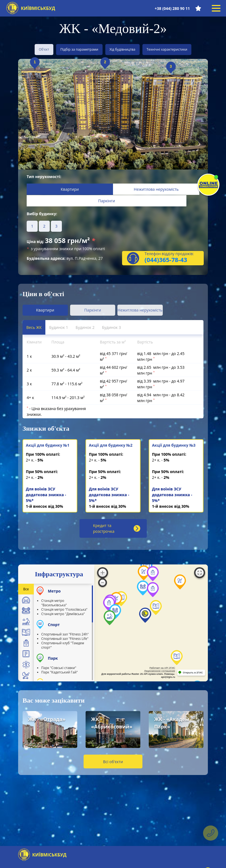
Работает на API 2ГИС (162, 670)
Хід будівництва (129, 49)
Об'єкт (36, 49)
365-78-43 (173, 265)
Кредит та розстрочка (117, 530)
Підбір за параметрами (80, 49)
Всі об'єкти (113, 763)
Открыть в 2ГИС (193, 675)
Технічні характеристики (181, 49)
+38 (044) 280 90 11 (171, 8)
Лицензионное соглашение (160, 673)
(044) (152, 265)
